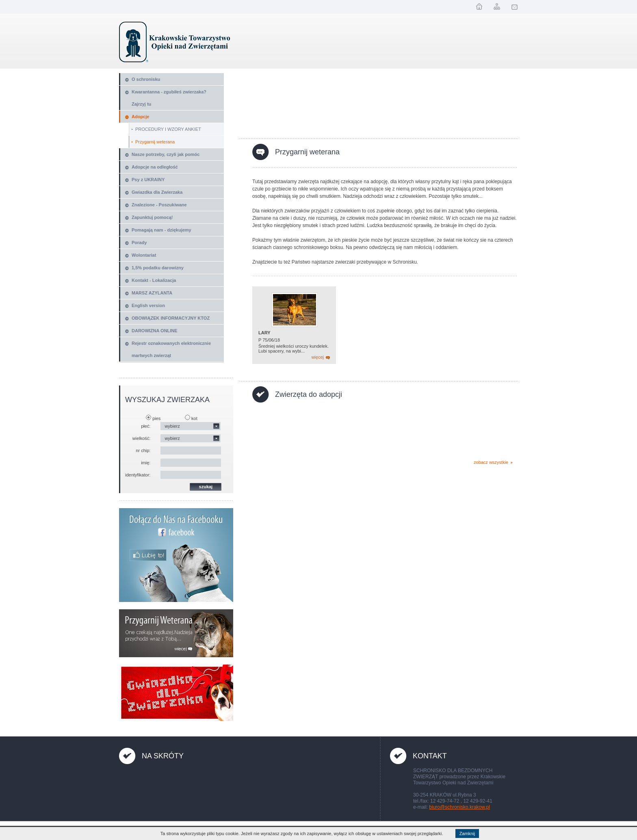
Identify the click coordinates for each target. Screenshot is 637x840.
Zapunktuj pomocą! (152, 217)
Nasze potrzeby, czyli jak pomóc (166, 154)
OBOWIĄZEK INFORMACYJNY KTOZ (171, 318)
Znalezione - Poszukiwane (159, 205)
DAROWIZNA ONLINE (155, 331)
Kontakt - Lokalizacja (154, 280)
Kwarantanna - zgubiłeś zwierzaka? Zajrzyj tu (169, 98)
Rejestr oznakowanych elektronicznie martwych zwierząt (171, 349)
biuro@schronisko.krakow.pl (459, 807)
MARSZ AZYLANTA (152, 293)
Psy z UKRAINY (148, 180)
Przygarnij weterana (155, 142)
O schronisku (146, 79)
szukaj (206, 487)
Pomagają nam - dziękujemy (161, 230)
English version (148, 305)
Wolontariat (144, 255)
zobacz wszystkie (491, 462)
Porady (139, 242)
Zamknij (467, 834)
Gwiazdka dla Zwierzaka (157, 192)
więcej (317, 357)
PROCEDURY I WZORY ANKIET (168, 129)
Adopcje (140, 117)
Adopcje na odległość (155, 167)
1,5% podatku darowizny (158, 268)
